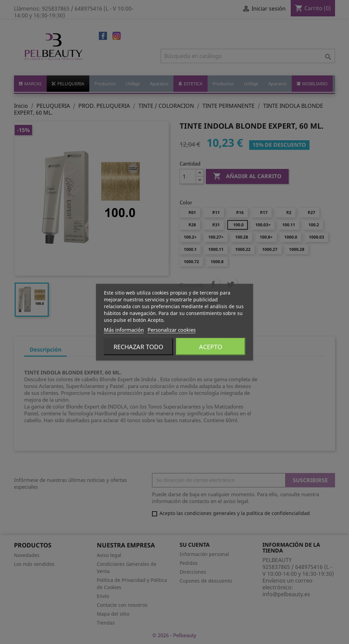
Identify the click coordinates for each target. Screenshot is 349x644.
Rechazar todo (138, 346)
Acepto (211, 346)
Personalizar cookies (172, 329)
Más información (124, 329)
